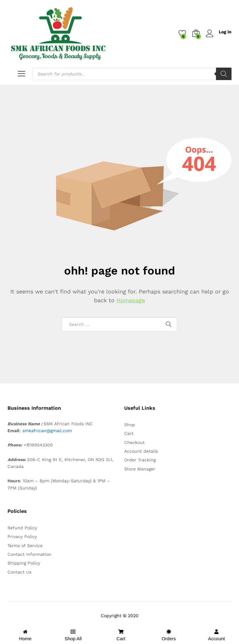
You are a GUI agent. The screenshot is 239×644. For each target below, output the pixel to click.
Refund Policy (22, 528)
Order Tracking (140, 460)
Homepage (131, 300)
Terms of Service (25, 546)
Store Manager (140, 469)
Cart (129, 433)
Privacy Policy (22, 537)
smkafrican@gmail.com (47, 431)
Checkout (134, 442)
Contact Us (19, 572)
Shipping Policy (24, 563)
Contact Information (29, 554)
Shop (130, 425)
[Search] (224, 74)
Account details (141, 451)
